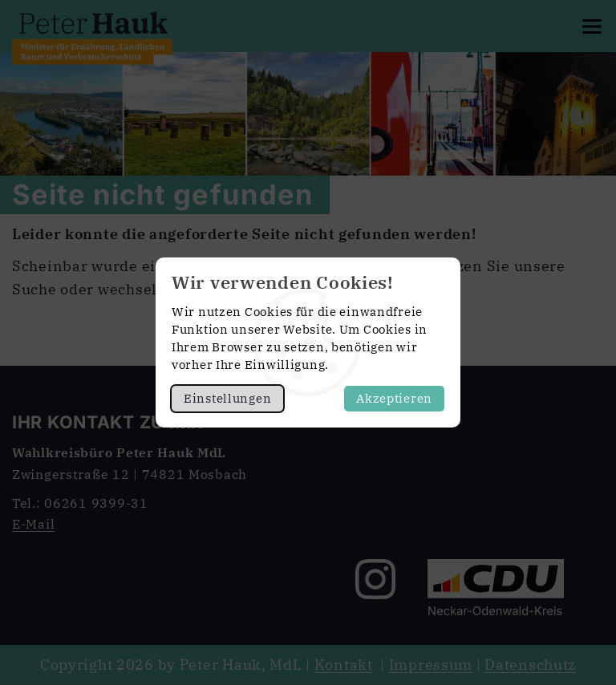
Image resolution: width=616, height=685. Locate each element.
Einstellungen (227, 398)
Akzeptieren (394, 398)
